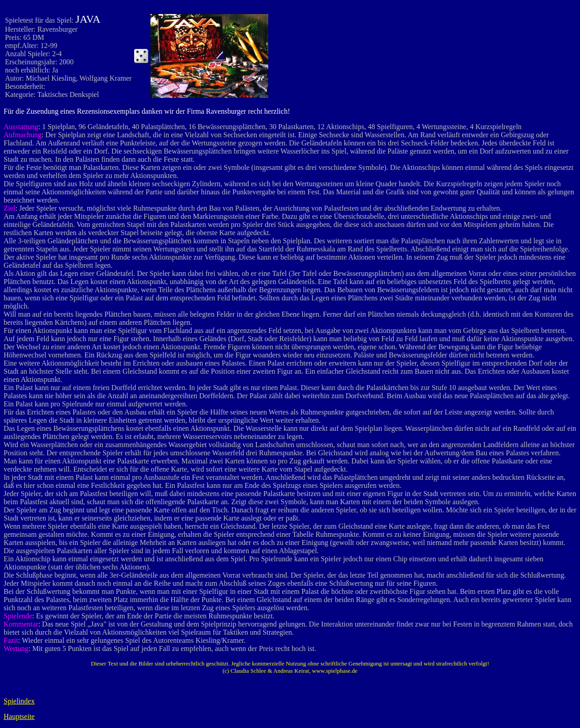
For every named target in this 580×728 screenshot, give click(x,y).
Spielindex (19, 701)
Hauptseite (19, 716)
